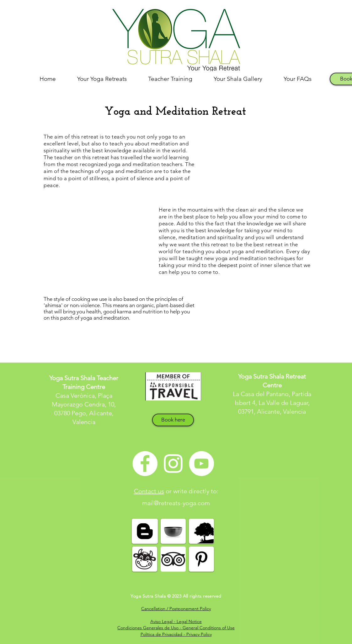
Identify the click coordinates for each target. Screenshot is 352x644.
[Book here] (173, 420)
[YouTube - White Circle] (201, 463)
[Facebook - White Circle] (145, 463)
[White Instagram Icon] (173, 463)
